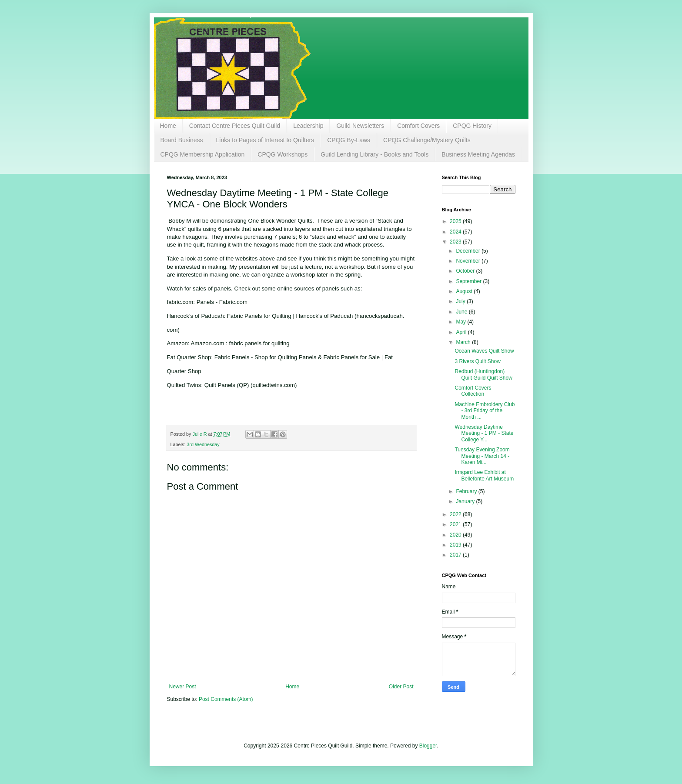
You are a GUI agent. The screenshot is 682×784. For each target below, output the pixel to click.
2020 (456, 535)
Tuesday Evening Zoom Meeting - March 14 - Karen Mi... (482, 456)
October (466, 271)
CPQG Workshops (282, 154)
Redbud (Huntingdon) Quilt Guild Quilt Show (483, 374)
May (461, 322)
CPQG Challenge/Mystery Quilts (427, 140)
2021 (456, 524)
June (462, 312)
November (469, 261)
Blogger (428, 746)
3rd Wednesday (203, 444)
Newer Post (183, 687)
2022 (456, 514)
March (464, 342)
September (469, 281)
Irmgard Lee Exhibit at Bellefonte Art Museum (484, 475)
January (466, 501)
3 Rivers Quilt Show (477, 361)
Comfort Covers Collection (473, 391)
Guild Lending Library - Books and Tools (374, 154)
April (462, 332)
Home (168, 126)
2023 (456, 242)
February (467, 491)
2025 (456, 221)
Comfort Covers (418, 126)
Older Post (401, 687)
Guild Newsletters (360, 126)
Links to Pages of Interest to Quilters (265, 140)
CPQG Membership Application (203, 154)
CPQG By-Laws (349, 140)
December (469, 251)
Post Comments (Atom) (226, 699)
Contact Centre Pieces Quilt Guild (235, 126)
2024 (456, 232)
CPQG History (472, 126)
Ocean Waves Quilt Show (484, 351)
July (461, 301)
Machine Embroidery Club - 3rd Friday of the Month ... (485, 411)
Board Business (182, 140)
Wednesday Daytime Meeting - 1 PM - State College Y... (484, 433)
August (465, 291)
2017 (456, 555)
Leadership (308, 126)
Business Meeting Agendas (478, 154)
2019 (456, 545)
